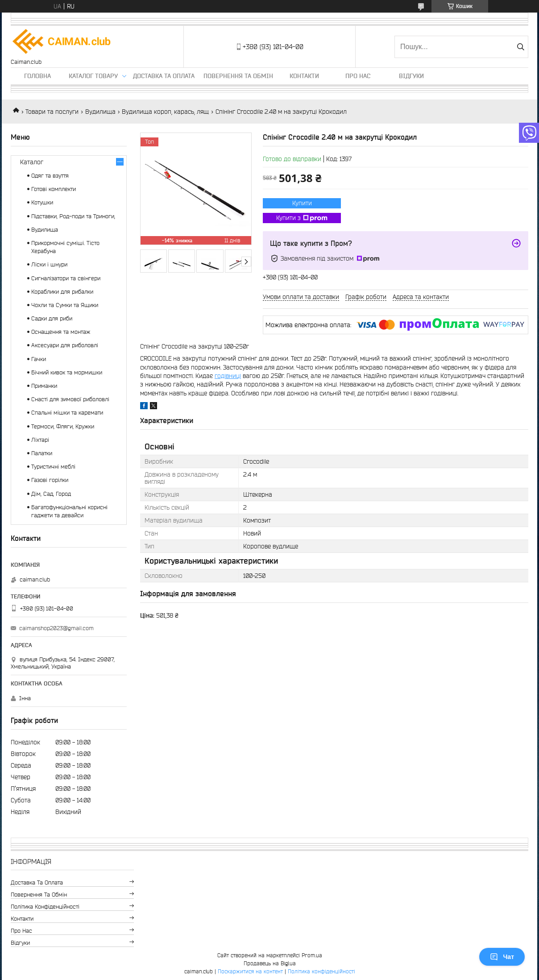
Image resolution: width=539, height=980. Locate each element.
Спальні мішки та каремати (67, 413)
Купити (302, 203)
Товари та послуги (52, 112)
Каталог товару (93, 76)
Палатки (42, 453)
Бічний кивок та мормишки (67, 372)
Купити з (302, 218)
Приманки (44, 386)
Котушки (42, 202)
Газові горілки (50, 480)
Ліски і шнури (49, 264)
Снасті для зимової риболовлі (70, 399)
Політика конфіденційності (45, 907)
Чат (502, 957)
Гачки (39, 359)
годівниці (228, 376)
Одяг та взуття (50, 176)
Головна (37, 76)
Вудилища (100, 112)
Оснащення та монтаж (61, 332)
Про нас (358, 76)
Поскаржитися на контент (250, 971)
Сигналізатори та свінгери (66, 278)
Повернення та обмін (238, 76)
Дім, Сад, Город (51, 494)
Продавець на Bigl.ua (270, 963)
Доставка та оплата (164, 76)
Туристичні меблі (53, 467)
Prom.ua (312, 955)
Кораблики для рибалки (62, 292)
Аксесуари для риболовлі (65, 345)
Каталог (32, 162)
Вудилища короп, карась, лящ (165, 112)
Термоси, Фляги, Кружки (63, 426)
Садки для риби (52, 318)
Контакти (304, 76)
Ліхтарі (40, 440)
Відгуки (411, 76)
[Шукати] (520, 47)
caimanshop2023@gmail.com (56, 628)
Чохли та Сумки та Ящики (65, 305)
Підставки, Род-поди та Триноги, (73, 216)
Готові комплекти (54, 189)
